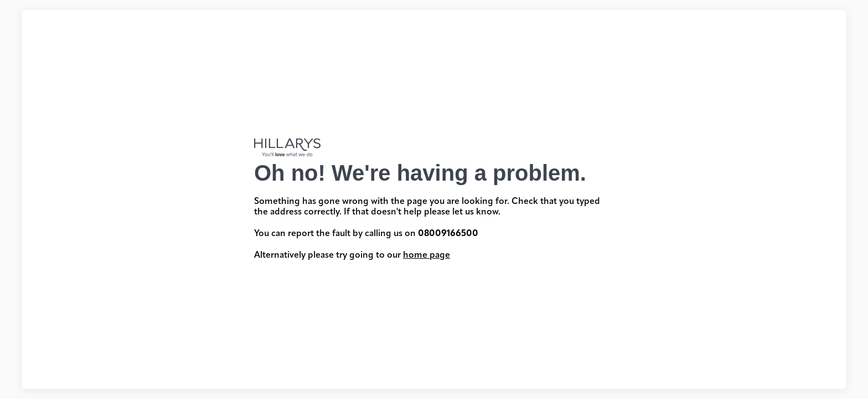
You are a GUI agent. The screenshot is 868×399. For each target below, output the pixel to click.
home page (427, 255)
